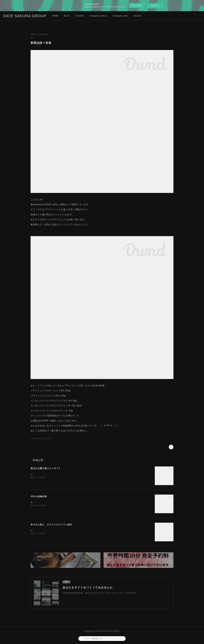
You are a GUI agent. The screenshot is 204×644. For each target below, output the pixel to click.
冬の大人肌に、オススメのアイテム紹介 (52, 525)
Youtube (137, 16)
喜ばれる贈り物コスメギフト (46, 468)
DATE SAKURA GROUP (25, 16)
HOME (55, 16)
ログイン (155, 6)
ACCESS (80, 16)
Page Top (102, 623)
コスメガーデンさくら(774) (41, 439)
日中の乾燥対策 (39, 496)
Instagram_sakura (98, 16)
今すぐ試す (137, 5)
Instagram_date (120, 16)
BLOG (67, 16)
